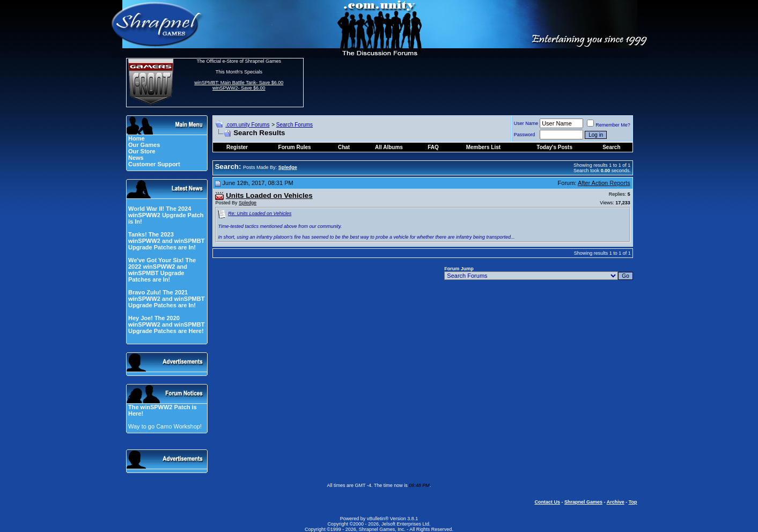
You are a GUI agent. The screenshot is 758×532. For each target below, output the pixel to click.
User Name (526, 123)
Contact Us (547, 502)
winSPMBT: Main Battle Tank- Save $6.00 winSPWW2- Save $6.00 (239, 85)
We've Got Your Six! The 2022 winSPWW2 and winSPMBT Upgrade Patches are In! (162, 270)
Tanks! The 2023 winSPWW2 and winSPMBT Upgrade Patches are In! (166, 241)
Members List (483, 147)
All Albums (389, 147)
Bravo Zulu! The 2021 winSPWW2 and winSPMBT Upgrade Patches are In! (166, 299)
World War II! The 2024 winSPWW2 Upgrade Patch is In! (166, 215)
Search (611, 147)
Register (237, 147)
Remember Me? (609, 125)
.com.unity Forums (247, 125)
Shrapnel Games (583, 502)
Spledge (248, 203)
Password (525, 135)
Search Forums (295, 125)
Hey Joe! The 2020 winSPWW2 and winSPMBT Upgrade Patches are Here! (166, 324)
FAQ (433, 147)
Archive (616, 502)
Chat (344, 147)
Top (633, 502)
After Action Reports (604, 183)
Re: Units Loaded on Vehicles (260, 213)
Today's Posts (554, 147)
